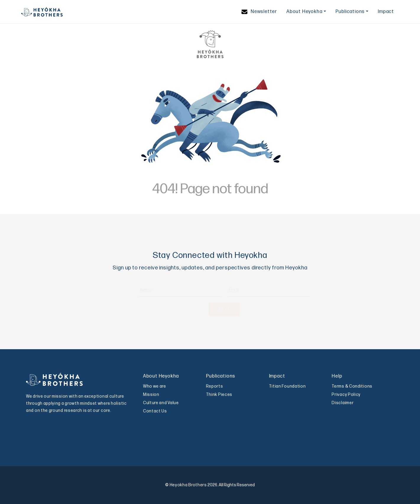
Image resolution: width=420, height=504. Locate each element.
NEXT (210, 309)
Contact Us (155, 411)
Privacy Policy (346, 395)
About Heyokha (304, 12)
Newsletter (259, 12)
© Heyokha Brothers (186, 485)
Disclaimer (343, 403)
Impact (386, 12)
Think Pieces (219, 395)
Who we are (155, 386)
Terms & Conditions (352, 386)
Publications (350, 12)
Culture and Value (161, 403)
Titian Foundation (287, 386)
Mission (151, 395)
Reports (215, 386)
